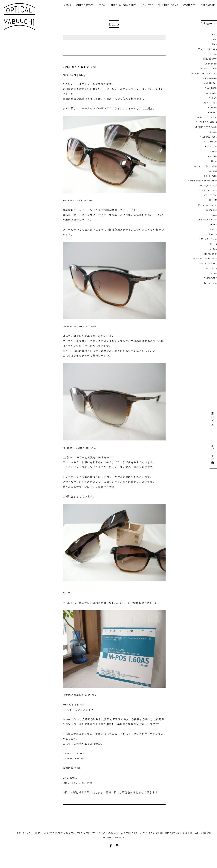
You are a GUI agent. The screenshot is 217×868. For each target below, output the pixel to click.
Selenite (211, 93)
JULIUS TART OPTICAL (204, 73)
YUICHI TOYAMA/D (206, 127)
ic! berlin (211, 176)
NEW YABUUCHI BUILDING (160, 6)
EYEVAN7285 (210, 103)
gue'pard (211, 210)
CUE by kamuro (207, 220)
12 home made (207, 205)
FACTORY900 (210, 142)
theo (214, 161)
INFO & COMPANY (123, 6)
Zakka (213, 273)
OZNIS (213, 244)
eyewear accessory (205, 259)
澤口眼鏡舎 (210, 59)
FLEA (214, 215)
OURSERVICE (85, 6)
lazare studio (208, 69)
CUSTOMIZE (210, 278)
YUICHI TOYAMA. (207, 117)
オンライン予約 (212, 451)
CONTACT (190, 6)
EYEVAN (213, 108)
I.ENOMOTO (210, 78)
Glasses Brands (207, 49)
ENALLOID (211, 88)
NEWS (67, 6)
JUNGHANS (211, 268)
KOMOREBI (211, 195)
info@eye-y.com (115, 833)
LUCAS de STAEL (207, 190)
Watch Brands (208, 264)
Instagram (211, 283)
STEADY (213, 225)
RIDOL (213, 229)
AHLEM (213, 98)
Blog (214, 44)
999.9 (214, 151)
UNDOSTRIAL (210, 83)
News (214, 34)
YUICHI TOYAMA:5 (206, 122)
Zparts (213, 234)
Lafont (213, 171)
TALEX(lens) (210, 254)
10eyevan (211, 64)
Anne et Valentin (206, 166)
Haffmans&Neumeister (203, 181)
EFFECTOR (211, 147)
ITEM (102, 6)
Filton (213, 54)
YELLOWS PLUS (209, 137)
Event (213, 39)
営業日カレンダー (212, 417)
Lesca (214, 132)
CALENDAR (208, 6)
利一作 (213, 200)
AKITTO (213, 156)
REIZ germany (208, 186)
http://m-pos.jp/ (74, 705)
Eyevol (213, 112)
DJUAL (213, 249)
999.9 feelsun (208, 239)
